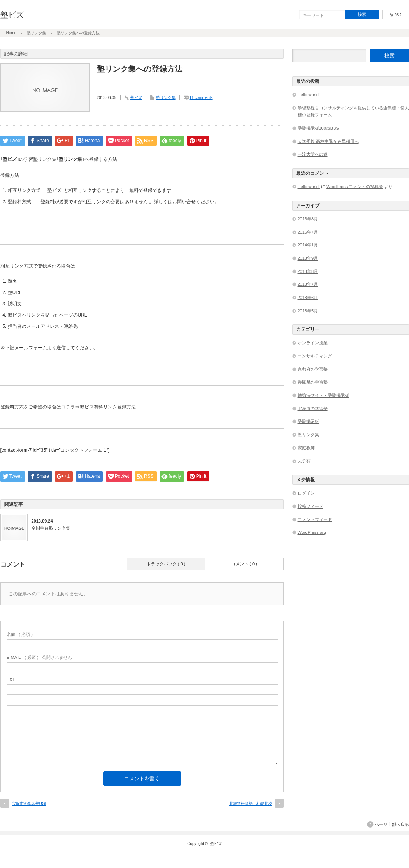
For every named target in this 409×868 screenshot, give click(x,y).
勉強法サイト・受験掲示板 (323, 395)
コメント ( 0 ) (244, 564)
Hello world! (309, 95)
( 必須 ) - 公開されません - (41, 657)
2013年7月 (308, 284)
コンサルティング (315, 356)
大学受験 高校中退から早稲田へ (328, 141)
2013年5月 (308, 311)
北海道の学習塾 (313, 408)
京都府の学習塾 (313, 369)
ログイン (306, 493)
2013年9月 (308, 258)
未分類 (304, 461)
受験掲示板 (308, 421)
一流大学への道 (313, 154)
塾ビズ (12, 15)
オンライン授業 (313, 343)
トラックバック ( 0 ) (166, 564)
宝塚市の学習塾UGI (29, 804)
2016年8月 (308, 219)
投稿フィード (311, 506)
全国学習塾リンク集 (51, 528)
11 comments (201, 98)
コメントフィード (315, 519)
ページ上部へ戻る (392, 824)
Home (11, 33)
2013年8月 (308, 271)
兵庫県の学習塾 (313, 382)
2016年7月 (308, 232)
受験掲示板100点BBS (318, 128)
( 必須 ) (20, 634)
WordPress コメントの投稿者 (355, 187)
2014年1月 (308, 245)
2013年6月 (308, 298)
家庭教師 (306, 448)
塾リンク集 (37, 33)
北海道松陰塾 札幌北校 (251, 804)
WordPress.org (312, 532)
